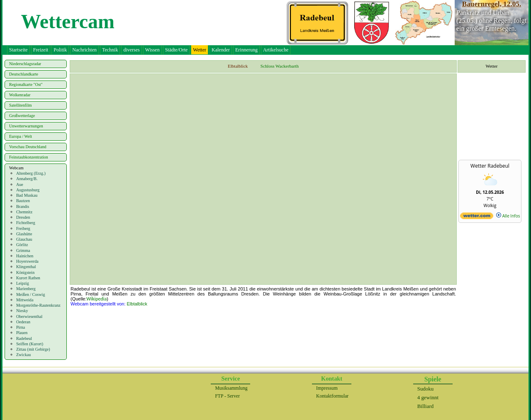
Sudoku (425, 389)
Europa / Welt (21, 136)
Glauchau (24, 239)
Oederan (23, 322)
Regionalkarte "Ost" (26, 84)
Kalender (221, 50)
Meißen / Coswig (31, 294)
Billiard (425, 406)
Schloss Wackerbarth (280, 66)
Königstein (25, 272)
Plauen (22, 333)
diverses (131, 50)
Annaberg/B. (27, 179)
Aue (20, 184)
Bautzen (23, 201)
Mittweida (25, 300)
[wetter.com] (477, 217)
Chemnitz (24, 212)
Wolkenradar (20, 95)
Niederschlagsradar (25, 64)
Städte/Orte (177, 50)
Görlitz (22, 245)
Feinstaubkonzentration (29, 157)
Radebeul (24, 338)
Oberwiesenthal (29, 316)
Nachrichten (84, 50)
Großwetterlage (22, 116)
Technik (110, 50)
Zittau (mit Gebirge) (33, 349)
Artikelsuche (276, 50)
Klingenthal (26, 267)
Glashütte (24, 234)
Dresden (23, 217)
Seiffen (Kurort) (30, 344)
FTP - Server (227, 396)
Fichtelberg (26, 223)
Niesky (22, 311)
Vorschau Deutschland (28, 147)
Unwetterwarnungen (26, 126)
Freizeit (41, 50)
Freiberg (23, 228)
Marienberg (26, 289)
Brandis (23, 206)
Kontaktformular (332, 396)
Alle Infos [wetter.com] (508, 216)
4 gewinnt (428, 397)
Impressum (327, 388)
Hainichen (25, 256)
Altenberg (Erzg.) (31, 173)
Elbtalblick (137, 304)
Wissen (152, 50)
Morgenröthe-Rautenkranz (38, 305)
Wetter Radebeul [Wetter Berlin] (490, 166)
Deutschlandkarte (24, 74)
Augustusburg (28, 190)
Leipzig (23, 283)
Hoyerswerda (27, 261)
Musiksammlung (231, 388)
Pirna (21, 327)
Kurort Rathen (28, 278)
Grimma (23, 250)
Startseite (18, 50)
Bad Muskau (27, 195)
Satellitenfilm (20, 105)
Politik (60, 50)
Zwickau (23, 355)
